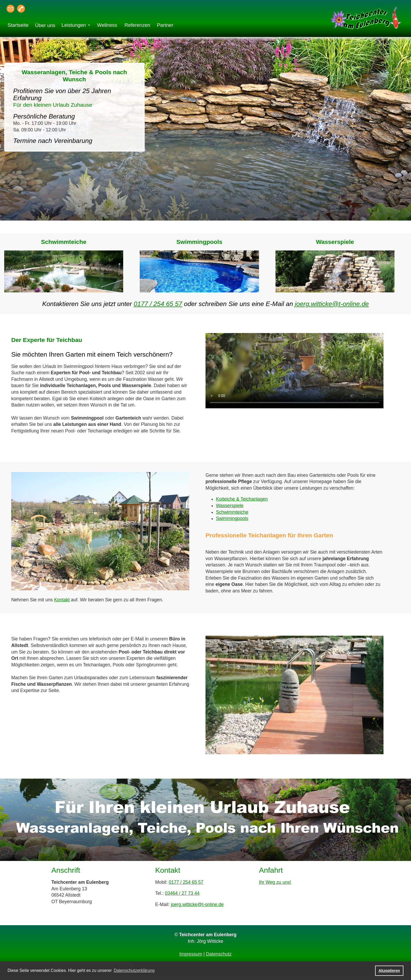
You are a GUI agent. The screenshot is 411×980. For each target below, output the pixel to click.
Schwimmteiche (232, 512)
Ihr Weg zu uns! (275, 882)
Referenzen (137, 25)
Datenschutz (219, 954)
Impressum (191, 954)
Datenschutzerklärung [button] (134, 970)
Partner (165, 25)
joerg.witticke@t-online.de (332, 304)
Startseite (18, 25)
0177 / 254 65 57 (158, 304)
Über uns (45, 25)
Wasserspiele (230, 506)
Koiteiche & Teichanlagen (242, 499)
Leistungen (74, 25)
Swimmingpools (232, 518)
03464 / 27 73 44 (182, 893)
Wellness (107, 25)
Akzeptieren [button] (389, 971)
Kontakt (62, 600)
